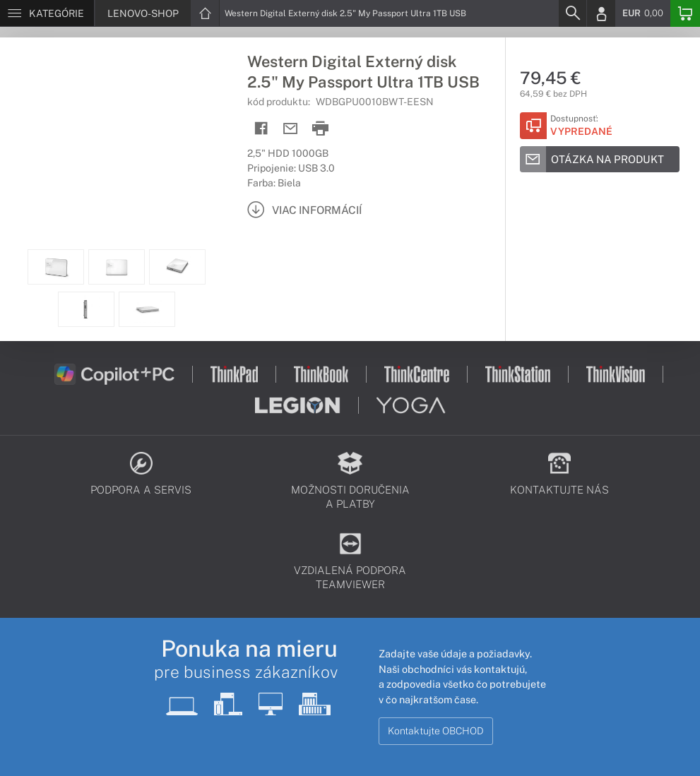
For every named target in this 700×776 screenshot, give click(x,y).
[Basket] (685, 13)
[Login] (601, 13)
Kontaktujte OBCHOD (436, 731)
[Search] (572, 13)
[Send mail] (291, 129)
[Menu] (47, 13)
